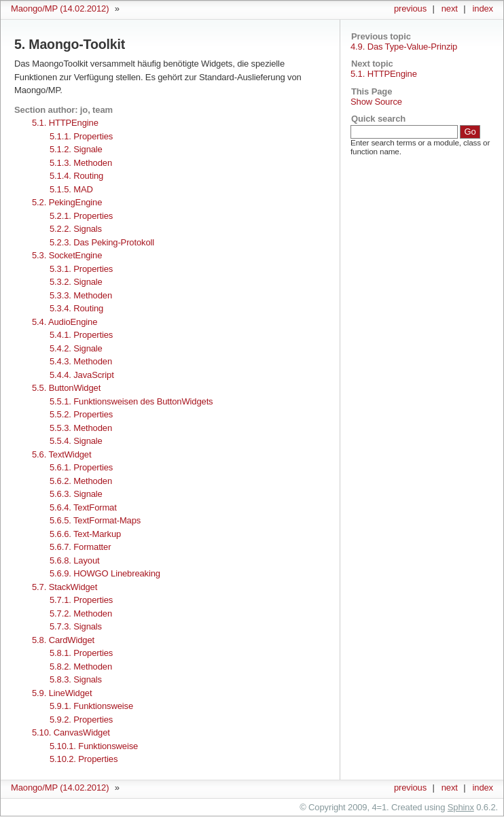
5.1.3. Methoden (81, 163)
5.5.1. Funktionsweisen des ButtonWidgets (131, 401)
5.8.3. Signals (76, 679)
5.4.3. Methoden (81, 361)
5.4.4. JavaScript (82, 375)
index (483, 8)
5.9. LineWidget (62, 693)
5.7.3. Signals (76, 626)
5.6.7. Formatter (80, 547)
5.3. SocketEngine (67, 255)
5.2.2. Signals (76, 229)
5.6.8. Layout (74, 560)
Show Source (376, 102)
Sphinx (461, 807)
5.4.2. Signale (76, 348)
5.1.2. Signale (76, 149)
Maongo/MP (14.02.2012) (60, 8)
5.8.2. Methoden (81, 667)
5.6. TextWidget (61, 454)
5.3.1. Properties (81, 269)
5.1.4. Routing (76, 176)
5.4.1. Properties (81, 335)
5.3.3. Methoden (81, 295)
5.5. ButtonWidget (66, 388)
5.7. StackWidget (65, 587)
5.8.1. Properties (81, 653)
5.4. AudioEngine (65, 322)
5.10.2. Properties (84, 759)
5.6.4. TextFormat (83, 507)
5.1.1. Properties (81, 136)
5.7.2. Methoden (81, 613)
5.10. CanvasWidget (71, 732)
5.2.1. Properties (81, 216)
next (450, 8)
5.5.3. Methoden (81, 428)
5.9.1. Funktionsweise (91, 706)
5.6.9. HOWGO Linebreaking (105, 573)
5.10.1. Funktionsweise (94, 746)
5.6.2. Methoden (81, 481)
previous (410, 8)
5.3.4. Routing (76, 308)
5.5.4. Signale (76, 441)
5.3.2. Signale (76, 282)
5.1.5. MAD (71, 189)
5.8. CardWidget (63, 640)
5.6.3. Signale (76, 494)
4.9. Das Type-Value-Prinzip (404, 47)
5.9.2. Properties (81, 720)
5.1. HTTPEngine (384, 74)
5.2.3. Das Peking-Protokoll (102, 242)
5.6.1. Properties (81, 467)
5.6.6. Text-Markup (85, 534)
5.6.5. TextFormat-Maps (95, 520)
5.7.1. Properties (81, 600)
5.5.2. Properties (81, 414)
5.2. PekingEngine (67, 202)
